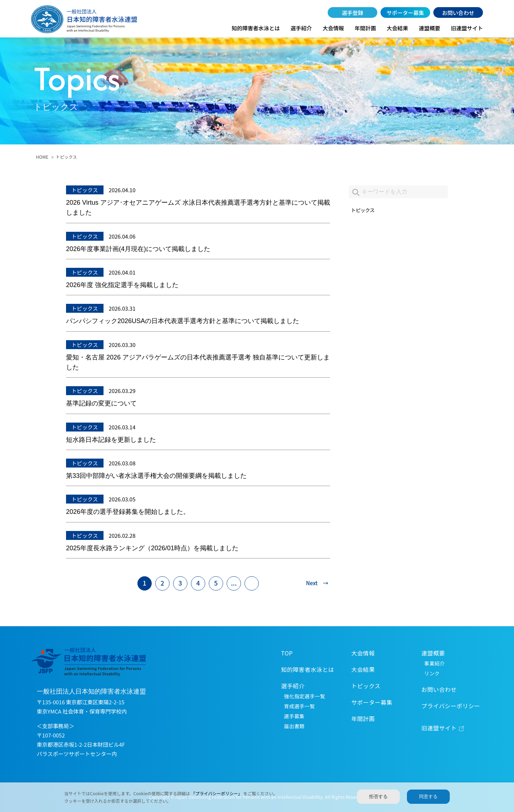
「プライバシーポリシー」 (217, 793)
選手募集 (294, 716)
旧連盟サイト (467, 28)
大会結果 (397, 28)
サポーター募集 (405, 13)
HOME (42, 157)
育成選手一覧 (300, 706)
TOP (287, 653)
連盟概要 (429, 28)
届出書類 (294, 726)
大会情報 (333, 28)
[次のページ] (314, 583)
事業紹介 (435, 663)
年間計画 (365, 28)
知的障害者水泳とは (256, 28)
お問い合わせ (458, 13)
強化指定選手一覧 (305, 696)
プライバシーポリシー (451, 706)
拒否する (378, 796)
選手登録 (353, 13)
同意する (428, 796)
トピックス (363, 210)
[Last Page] (252, 583)
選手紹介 (301, 28)
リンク (432, 673)
